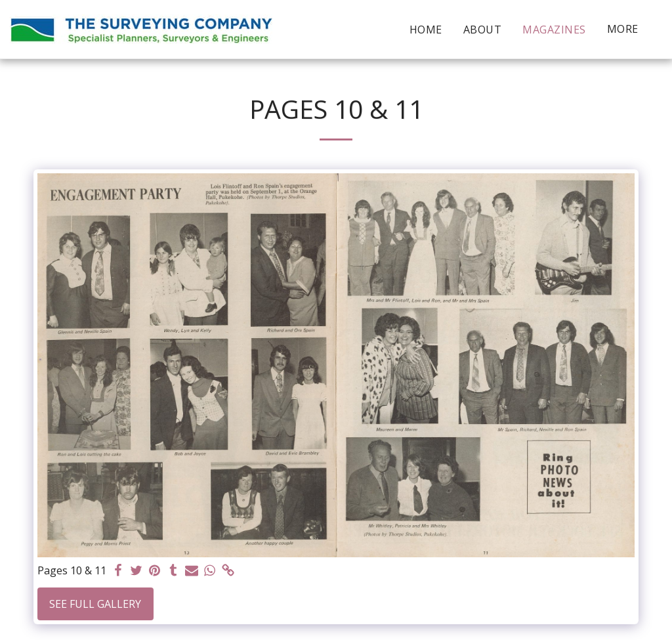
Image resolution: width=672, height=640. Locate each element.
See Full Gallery (95, 604)
